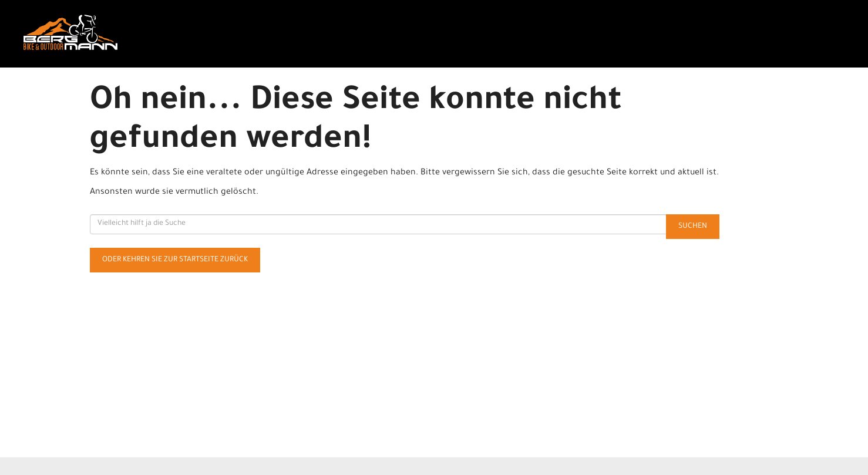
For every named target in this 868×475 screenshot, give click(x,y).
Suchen (693, 227)
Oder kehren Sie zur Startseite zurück (175, 260)
